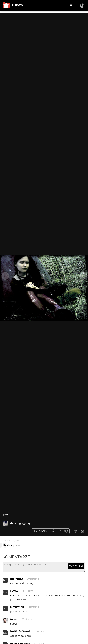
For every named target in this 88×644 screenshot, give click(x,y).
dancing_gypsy (20, 523)
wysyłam (76, 566)
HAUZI (14, 592)
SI (5, 610)
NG (5, 634)
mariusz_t (17, 580)
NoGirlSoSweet (20, 633)
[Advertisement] (44, 37)
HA (5, 594)
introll (14, 621)
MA (5, 582)
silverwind (17, 608)
